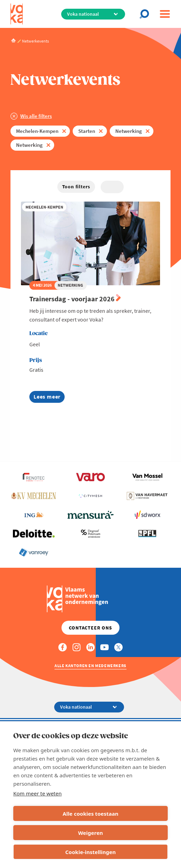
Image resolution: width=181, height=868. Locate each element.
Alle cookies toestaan (90, 814)
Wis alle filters (36, 116)
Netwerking (129, 131)
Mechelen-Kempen (37, 131)
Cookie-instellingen (91, 852)
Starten (87, 131)
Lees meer (49, 398)
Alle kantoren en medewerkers (90, 666)
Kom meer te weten (38, 793)
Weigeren (90, 833)
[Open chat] (146, 14)
